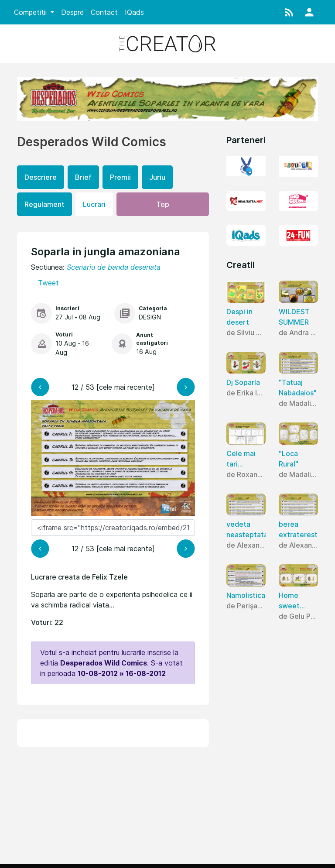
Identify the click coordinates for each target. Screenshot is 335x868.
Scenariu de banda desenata (114, 267)
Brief (83, 177)
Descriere (41, 177)
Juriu (157, 177)
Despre (72, 12)
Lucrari (94, 204)
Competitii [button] (31, 12)
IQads (134, 12)
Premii (120, 177)
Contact (104, 12)
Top (163, 204)
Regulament (44, 204)
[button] (289, 12)
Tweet (48, 283)
